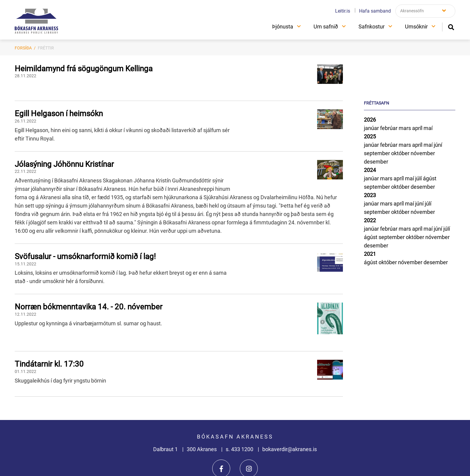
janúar (372, 128)
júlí (419, 178)
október (401, 153)
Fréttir (46, 48)
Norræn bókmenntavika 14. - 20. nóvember (89, 307)
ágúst (430, 178)
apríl (418, 128)
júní (438, 145)
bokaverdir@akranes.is (290, 449)
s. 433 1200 (240, 449)
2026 (370, 120)
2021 (370, 254)
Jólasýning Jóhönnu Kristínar (64, 164)
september (378, 153)
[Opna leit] (451, 27)
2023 (370, 195)
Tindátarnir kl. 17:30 (49, 364)
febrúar (389, 128)
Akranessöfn (412, 11)
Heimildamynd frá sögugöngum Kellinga (84, 69)
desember (376, 162)
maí (428, 128)
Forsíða (23, 48)
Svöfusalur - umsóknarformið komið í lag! (85, 256)
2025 (370, 136)
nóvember (423, 153)
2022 (370, 220)
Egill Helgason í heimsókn (59, 114)
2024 (370, 170)
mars (405, 128)
